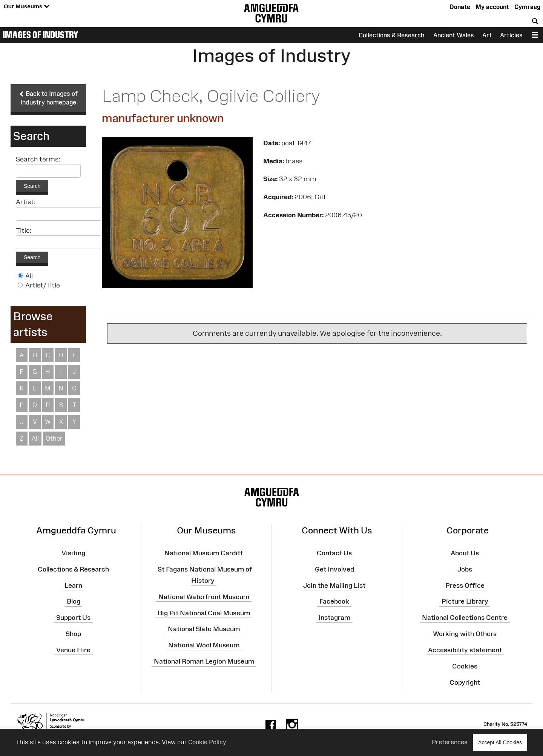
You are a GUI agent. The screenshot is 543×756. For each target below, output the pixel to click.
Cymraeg (527, 7)
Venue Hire (73, 650)
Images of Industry (40, 35)
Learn (73, 585)
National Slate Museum (204, 629)
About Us (465, 553)
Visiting (73, 553)
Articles (511, 35)
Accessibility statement (465, 650)
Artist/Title (43, 285)
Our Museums (27, 7)
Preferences (450, 742)
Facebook (334, 602)
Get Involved (334, 569)
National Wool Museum (204, 645)
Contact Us (334, 553)
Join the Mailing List (334, 585)
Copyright (465, 682)
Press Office (465, 585)
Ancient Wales (454, 35)
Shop (73, 634)
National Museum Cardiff (204, 553)
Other (54, 438)
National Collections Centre (465, 618)
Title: (24, 230)
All (29, 276)
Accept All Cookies (500, 742)
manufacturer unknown (163, 118)
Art (487, 35)
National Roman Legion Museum (204, 661)
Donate (460, 7)
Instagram (334, 618)
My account (492, 7)
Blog (74, 602)
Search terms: (38, 160)
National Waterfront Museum (204, 597)
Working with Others (465, 634)
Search (32, 186)
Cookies (465, 666)
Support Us (73, 618)
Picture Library (465, 602)
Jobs (465, 569)
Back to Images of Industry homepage (48, 98)
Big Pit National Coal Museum (204, 613)
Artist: (26, 202)
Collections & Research (392, 35)
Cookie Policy (207, 742)
